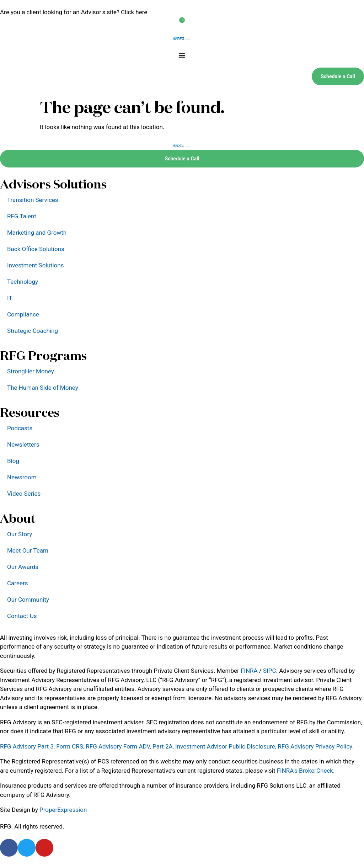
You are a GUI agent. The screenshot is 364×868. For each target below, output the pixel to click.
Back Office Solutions (36, 249)
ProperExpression (63, 810)
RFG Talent (22, 216)
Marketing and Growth (37, 233)
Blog (13, 461)
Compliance (23, 314)
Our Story (20, 534)
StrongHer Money (31, 371)
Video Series (24, 494)
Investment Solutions (35, 265)
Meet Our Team (28, 550)
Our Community (28, 600)
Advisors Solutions (53, 184)
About (18, 518)
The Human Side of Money (43, 388)
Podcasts (20, 428)
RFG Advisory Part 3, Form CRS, (42, 746)
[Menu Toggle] (182, 55)
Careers (17, 583)
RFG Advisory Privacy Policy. (316, 746)
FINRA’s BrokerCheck (305, 771)
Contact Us (22, 616)
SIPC (270, 671)
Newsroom (22, 477)
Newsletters (23, 444)
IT (10, 298)
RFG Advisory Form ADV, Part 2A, (130, 746)
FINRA (249, 671)
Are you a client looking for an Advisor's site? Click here (74, 12)
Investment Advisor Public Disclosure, (226, 746)
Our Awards (23, 567)
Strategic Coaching (33, 331)
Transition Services (33, 200)
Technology (23, 282)
